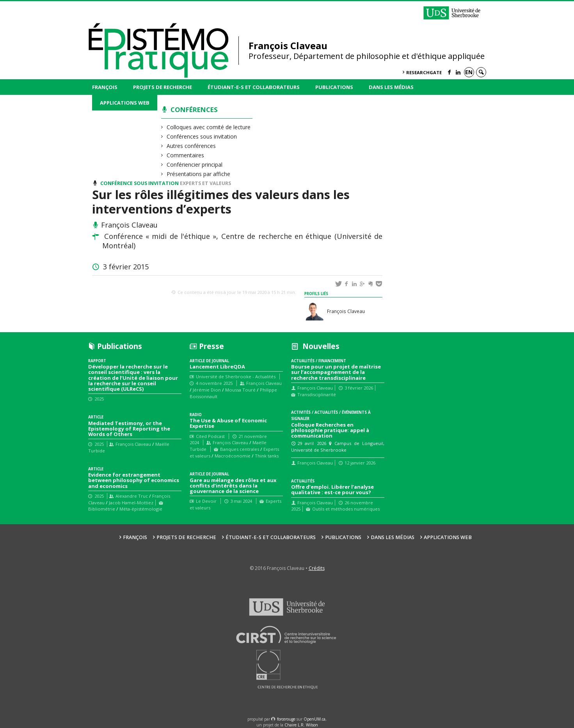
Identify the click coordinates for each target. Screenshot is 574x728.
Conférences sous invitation (202, 136)
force (286, 719)
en (469, 72)
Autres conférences (191, 146)
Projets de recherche (163, 87)
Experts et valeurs (205, 183)
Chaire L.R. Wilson (301, 725)
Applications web (125, 103)
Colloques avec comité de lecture (209, 127)
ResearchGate (424, 72)
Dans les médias (391, 87)
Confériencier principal (195, 165)
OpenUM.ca (315, 719)
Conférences (194, 109)
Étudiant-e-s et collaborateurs (254, 87)
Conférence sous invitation (140, 183)
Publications (334, 87)
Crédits (317, 568)
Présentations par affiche (199, 174)
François (105, 87)
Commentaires (186, 155)
